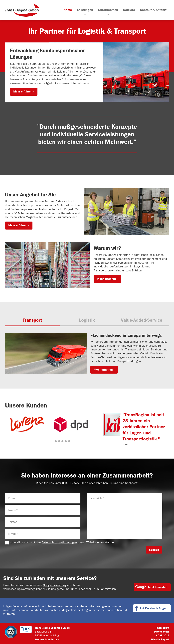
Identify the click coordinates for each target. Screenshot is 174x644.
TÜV (11, 632)
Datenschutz (162, 632)
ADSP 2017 (163, 636)
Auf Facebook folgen (154, 608)
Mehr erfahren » (24, 92)
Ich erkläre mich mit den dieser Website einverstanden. (61, 542)
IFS (26, 632)
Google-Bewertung (55, 585)
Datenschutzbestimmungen (59, 542)
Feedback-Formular (92, 589)
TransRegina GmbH (22, 10)
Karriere (129, 10)
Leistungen (85, 10)
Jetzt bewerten (158, 587)
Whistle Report (160, 640)
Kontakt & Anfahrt (153, 10)
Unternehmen (108, 10)
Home (68, 10)
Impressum (162, 628)
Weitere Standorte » (47, 640)
